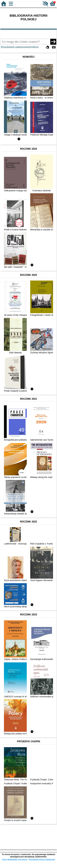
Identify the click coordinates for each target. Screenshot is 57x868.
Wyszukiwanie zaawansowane (16, 47)
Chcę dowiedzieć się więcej (15, 859)
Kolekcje (35, 47)
